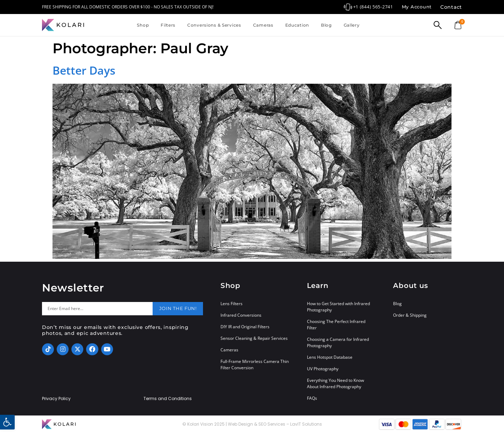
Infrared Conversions (241, 315)
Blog (326, 25)
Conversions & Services (214, 25)
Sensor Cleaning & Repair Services (254, 338)
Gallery (352, 25)
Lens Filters (232, 304)
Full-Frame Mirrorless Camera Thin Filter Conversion (255, 365)
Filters (168, 25)
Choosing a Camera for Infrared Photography (338, 342)
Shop (143, 25)
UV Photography (323, 369)
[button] (7, 422)
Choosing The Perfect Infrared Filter (336, 325)
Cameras (263, 25)
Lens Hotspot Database (330, 357)
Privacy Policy (56, 399)
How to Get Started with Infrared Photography (338, 307)
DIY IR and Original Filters (245, 327)
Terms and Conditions (168, 399)
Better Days (84, 70)
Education (297, 25)
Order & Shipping (410, 315)
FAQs (312, 398)
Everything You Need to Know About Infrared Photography (335, 383)
